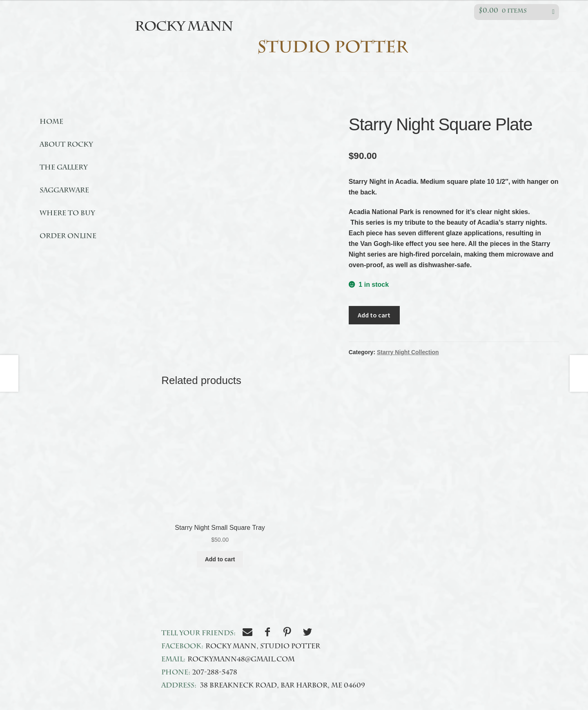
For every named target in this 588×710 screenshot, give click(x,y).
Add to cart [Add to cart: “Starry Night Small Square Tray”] (220, 559)
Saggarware (64, 191)
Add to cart (374, 315)
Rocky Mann (184, 28)
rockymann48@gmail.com (241, 660)
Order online (68, 237)
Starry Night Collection (408, 352)
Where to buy (67, 214)
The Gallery (63, 168)
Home (51, 123)
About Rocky (66, 145)
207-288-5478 (215, 673)
